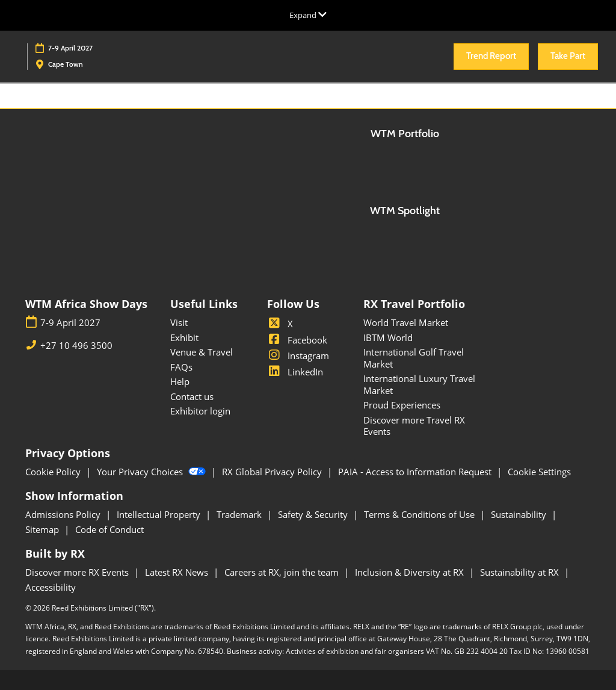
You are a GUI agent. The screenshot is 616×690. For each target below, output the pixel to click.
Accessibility (51, 587)
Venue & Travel (202, 352)
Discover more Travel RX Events (414, 426)
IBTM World (388, 337)
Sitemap (43, 529)
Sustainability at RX (521, 572)
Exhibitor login (200, 411)
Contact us (192, 396)
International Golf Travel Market (414, 358)
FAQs (181, 367)
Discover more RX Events (78, 572)
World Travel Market (406, 322)
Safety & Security (314, 514)
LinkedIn (295, 372)
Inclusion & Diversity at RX (411, 572)
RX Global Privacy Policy (273, 472)
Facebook (297, 340)
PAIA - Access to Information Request (416, 472)
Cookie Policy (54, 472)
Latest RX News (178, 572)
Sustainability (520, 514)
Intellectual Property (160, 514)
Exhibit (184, 337)
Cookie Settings (539, 472)
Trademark (240, 514)
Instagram (298, 356)
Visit (179, 322)
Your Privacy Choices (152, 472)
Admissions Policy (64, 514)
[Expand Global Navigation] (308, 15)
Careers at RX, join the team (283, 572)
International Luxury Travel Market (419, 384)
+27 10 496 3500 (76, 346)
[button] (491, 57)
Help (180, 381)
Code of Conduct (109, 529)
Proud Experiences (402, 405)
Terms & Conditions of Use (420, 514)
